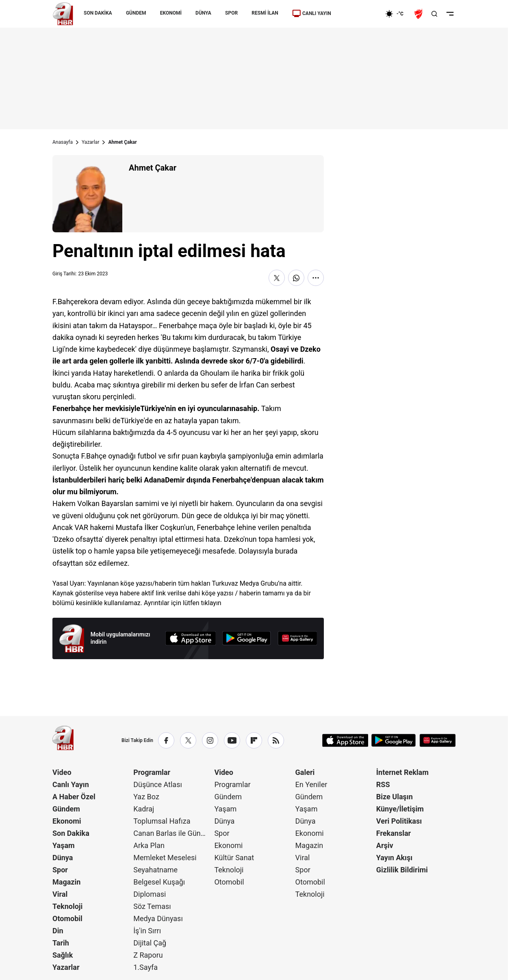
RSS (383, 784)
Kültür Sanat (234, 858)
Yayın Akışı (394, 858)
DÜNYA (203, 13)
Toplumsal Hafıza (162, 821)
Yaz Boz (146, 797)
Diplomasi (150, 894)
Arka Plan (149, 845)
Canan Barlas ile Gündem (173, 833)
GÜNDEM (136, 13)
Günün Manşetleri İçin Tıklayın (189, 678)
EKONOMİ (171, 13)
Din (58, 931)
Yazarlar (90, 142)
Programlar (152, 772)
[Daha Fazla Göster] (316, 278)
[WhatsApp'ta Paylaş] (296, 278)
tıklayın (211, 603)
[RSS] (276, 740)
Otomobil (67, 918)
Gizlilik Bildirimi (402, 870)
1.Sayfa (145, 967)
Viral (60, 894)
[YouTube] (232, 740)
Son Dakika (71, 833)
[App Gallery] (297, 638)
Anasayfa (63, 142)
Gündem (66, 809)
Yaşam (64, 845)
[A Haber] (63, 14)
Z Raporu (148, 955)
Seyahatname (155, 870)
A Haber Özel (74, 797)
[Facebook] (166, 740)
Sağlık (63, 955)
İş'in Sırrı (147, 931)
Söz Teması (152, 906)
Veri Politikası (399, 821)
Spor (60, 870)
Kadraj (144, 809)
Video (62, 772)
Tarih (61, 943)
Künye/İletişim (400, 809)
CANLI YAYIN (312, 13)
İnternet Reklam (402, 772)
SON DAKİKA (98, 13)
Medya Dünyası (158, 918)
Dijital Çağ (150, 943)
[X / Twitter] (188, 740)
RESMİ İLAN (265, 13)
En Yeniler (311, 784)
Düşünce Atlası (158, 784)
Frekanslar (394, 833)
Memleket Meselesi (165, 858)
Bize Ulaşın (395, 797)
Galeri (305, 772)
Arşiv (385, 845)
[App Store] (191, 638)
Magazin (66, 882)
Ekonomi (67, 821)
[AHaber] (397, 14)
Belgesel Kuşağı (159, 882)
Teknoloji (67, 906)
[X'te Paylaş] (277, 278)
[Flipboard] (254, 740)
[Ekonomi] (359, 14)
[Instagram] (210, 740)
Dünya (63, 858)
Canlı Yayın (71, 784)
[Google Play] (247, 638)
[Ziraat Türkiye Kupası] (419, 14)
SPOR (231, 13)
